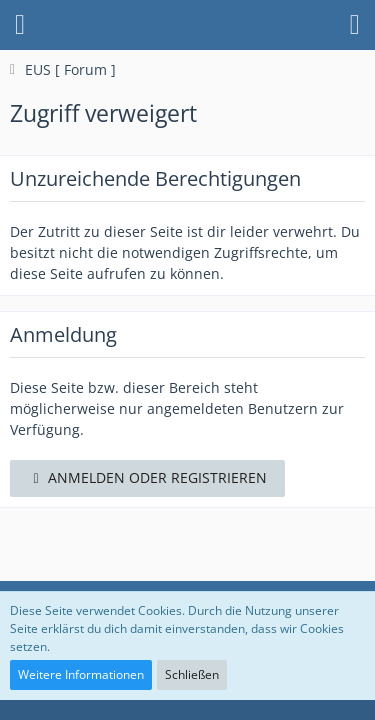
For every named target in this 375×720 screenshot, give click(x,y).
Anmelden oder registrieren (147, 477)
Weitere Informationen (81, 674)
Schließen (192, 674)
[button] (20, 25)
